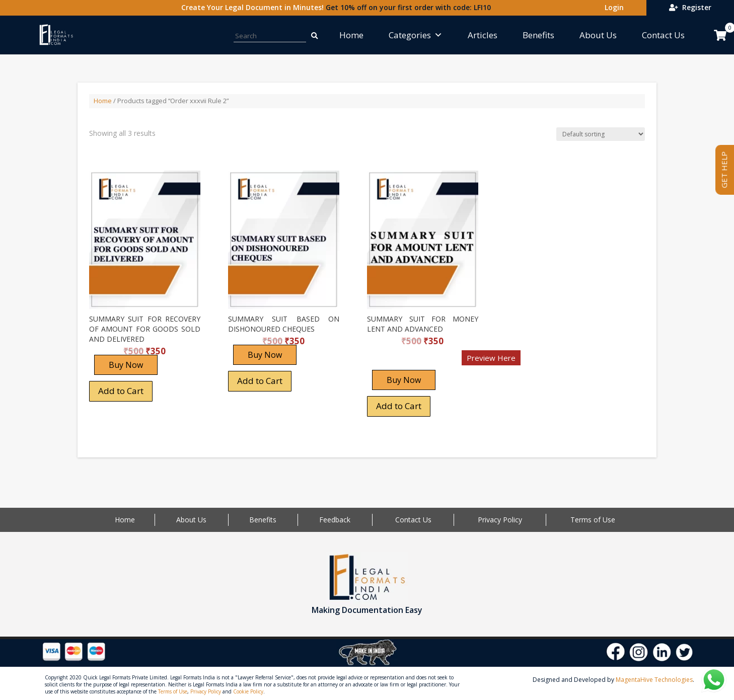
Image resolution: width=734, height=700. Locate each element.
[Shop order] (601, 134)
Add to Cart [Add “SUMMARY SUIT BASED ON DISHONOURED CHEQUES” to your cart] (260, 381)
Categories (416, 35)
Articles (483, 35)
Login (612, 7)
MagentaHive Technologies (654, 680)
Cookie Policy (248, 691)
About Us (598, 35)
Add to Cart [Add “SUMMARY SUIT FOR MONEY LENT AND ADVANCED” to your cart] (399, 406)
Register (690, 7)
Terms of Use (593, 520)
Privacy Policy (500, 520)
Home (351, 35)
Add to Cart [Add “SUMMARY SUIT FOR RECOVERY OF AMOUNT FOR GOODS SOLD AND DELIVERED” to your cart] (121, 391)
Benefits (538, 35)
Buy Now (126, 365)
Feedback (335, 520)
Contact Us (663, 35)
